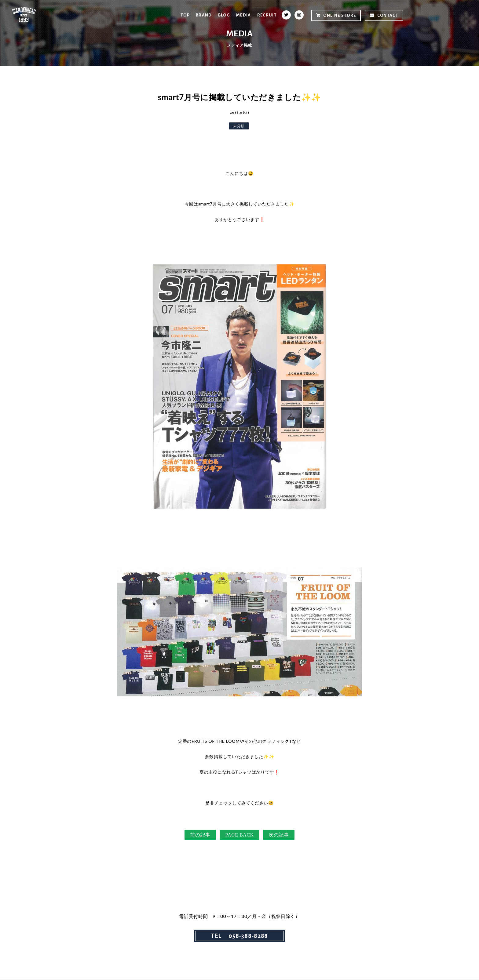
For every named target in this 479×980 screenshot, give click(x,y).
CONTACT (384, 15)
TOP (184, 15)
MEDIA (243, 15)
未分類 (239, 126)
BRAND (203, 15)
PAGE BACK (239, 835)
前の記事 (200, 835)
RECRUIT (267, 15)
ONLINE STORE (336, 15)
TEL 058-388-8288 (239, 936)
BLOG (224, 15)
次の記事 (279, 835)
